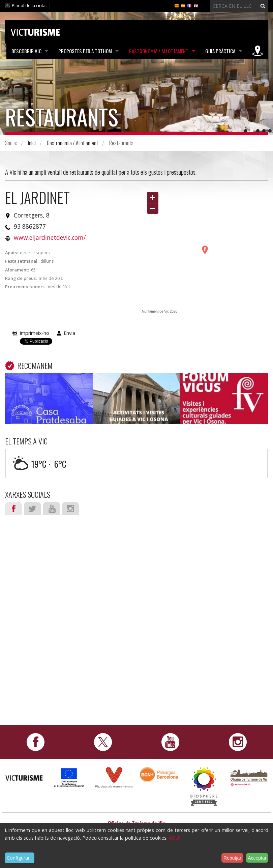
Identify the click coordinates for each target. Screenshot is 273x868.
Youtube (52, 509)
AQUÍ (175, 838)
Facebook (13, 509)
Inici (32, 143)
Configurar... (20, 858)
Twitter (32, 509)
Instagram (70, 509)
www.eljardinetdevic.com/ (50, 237)
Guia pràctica (220, 51)
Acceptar (257, 858)
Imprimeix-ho (34, 333)
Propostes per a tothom (85, 51)
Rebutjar (232, 858)
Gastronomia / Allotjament (159, 51)
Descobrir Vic (26, 51)
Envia (69, 333)
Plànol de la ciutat (29, 5)
